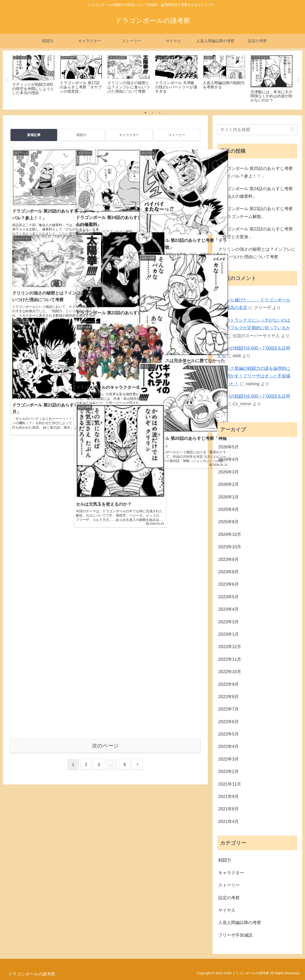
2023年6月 (229, 584)
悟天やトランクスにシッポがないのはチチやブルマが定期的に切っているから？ (254, 328)
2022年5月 (229, 734)
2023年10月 (230, 547)
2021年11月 (230, 784)
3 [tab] (160, 113)
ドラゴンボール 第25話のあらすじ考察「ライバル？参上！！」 (256, 172)
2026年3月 (229, 472)
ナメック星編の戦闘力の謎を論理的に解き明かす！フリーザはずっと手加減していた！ (254, 376)
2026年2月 (229, 484)
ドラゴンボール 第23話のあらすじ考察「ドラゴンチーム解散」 (256, 213)
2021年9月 (229, 797)
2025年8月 (229, 522)
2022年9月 (229, 684)
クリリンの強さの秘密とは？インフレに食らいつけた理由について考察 (257, 253)
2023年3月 (229, 622)
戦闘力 (81, 135)
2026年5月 (229, 447)
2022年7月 (229, 709)
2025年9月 (229, 509)
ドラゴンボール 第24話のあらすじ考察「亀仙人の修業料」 (256, 193)
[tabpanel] (33, 79)
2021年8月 (229, 809)
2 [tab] (152, 113)
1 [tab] (145, 113)
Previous (6, 80)
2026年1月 (229, 497)
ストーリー (177, 135)
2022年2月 (229, 772)
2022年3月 (229, 759)
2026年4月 (229, 459)
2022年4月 (229, 746)
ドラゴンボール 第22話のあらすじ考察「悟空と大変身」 (256, 233)
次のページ (105, 512)
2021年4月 (229, 822)
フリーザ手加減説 (235, 935)
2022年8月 (229, 697)
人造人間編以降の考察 (240, 923)
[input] (257, 130)
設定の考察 (229, 898)
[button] (292, 129)
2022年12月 (230, 647)
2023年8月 (229, 572)
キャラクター (129, 135)
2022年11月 (230, 659)
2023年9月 (229, 559)
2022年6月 (229, 722)
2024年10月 (230, 534)
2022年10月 (230, 672)
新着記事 (34, 135)
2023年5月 (229, 597)
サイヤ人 (227, 910)
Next (299, 80)
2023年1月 (229, 634)
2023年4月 (229, 609)
